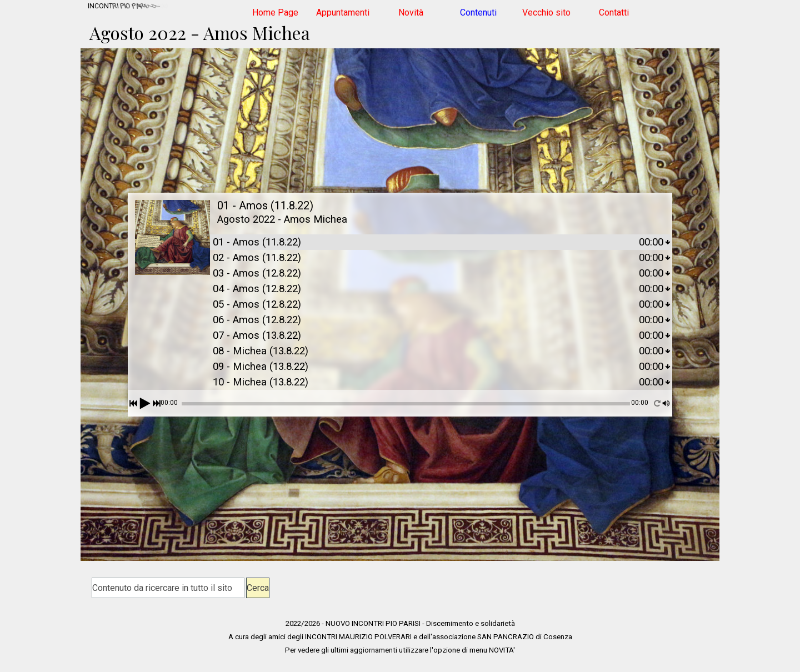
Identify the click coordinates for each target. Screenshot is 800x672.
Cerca (258, 588)
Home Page (275, 12)
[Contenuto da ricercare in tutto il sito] (168, 588)
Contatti (614, 12)
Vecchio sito (546, 12)
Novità (411, 12)
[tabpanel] (400, 636)
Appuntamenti (343, 12)
